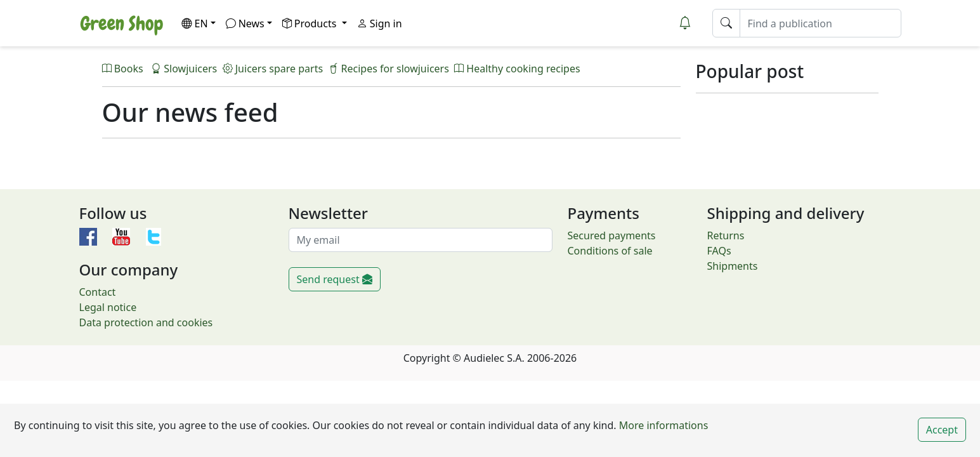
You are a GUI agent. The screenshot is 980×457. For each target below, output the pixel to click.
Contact (98, 292)
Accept (942, 430)
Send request (335, 279)
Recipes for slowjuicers (388, 69)
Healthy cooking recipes (517, 69)
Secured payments (612, 235)
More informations (663, 425)
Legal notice (108, 307)
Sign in (380, 23)
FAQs (719, 251)
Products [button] (311, 23)
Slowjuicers (184, 69)
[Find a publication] (820, 23)
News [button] (245, 23)
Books (124, 69)
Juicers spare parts (273, 69)
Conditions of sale (610, 251)
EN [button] (195, 23)
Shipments (733, 266)
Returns (726, 235)
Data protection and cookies (146, 322)
